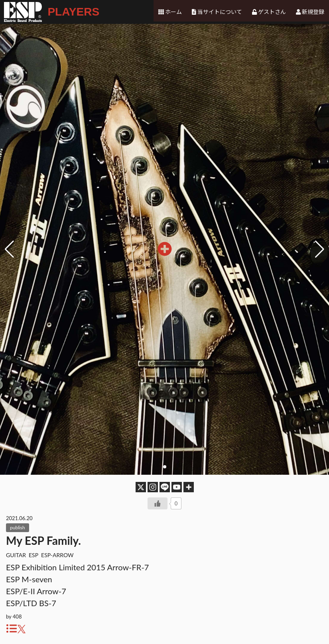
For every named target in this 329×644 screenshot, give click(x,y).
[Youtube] (177, 487)
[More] (189, 487)
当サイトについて (221, 12)
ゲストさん (272, 12)
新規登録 (313, 12)
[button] (320, 249)
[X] (141, 487)
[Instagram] (153, 487)
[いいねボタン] (158, 503)
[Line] (165, 487)
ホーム (175, 12)
